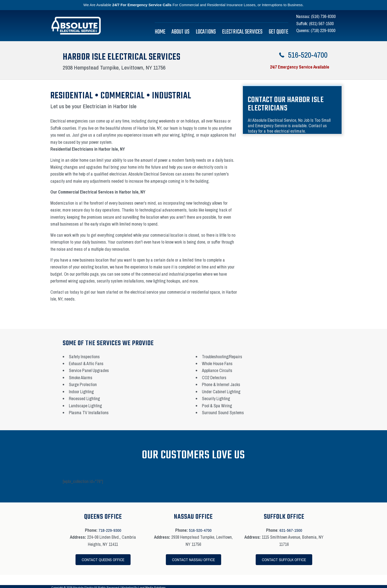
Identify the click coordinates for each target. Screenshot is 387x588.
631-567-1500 (291, 530)
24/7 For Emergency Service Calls (142, 5)
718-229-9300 (110, 530)
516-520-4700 (200, 530)
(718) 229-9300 (323, 30)
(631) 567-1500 (321, 24)
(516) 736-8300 (323, 16)
